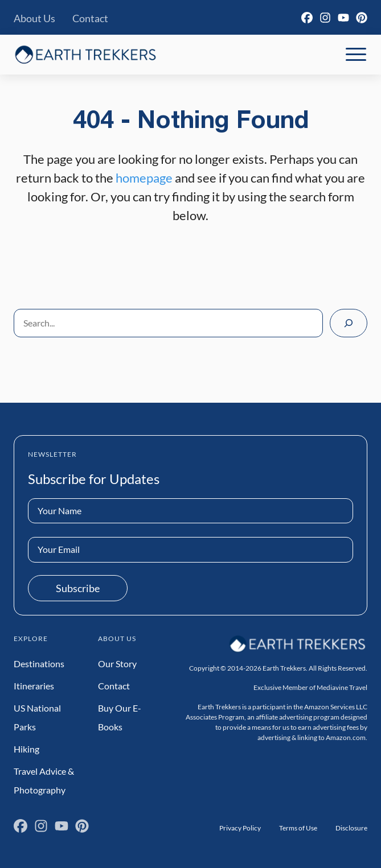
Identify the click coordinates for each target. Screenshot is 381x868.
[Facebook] (307, 18)
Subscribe (78, 588)
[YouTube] (343, 18)
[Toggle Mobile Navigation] (356, 55)
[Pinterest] (362, 18)
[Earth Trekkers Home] (85, 54)
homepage (144, 178)
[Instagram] (325, 18)
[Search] (349, 323)
